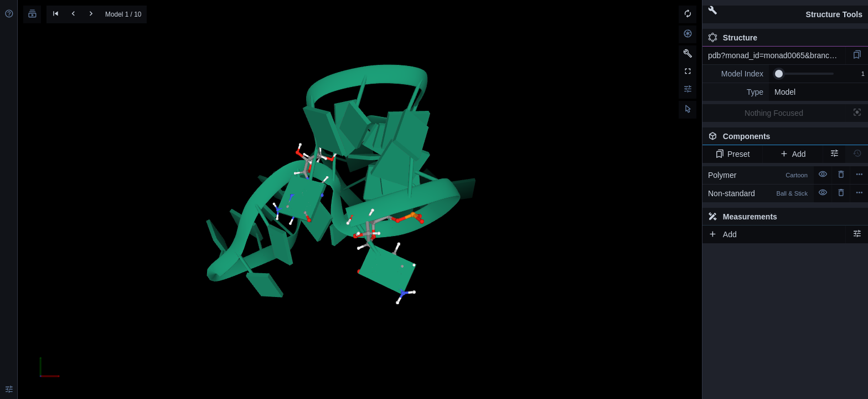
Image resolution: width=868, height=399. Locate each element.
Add (792, 154)
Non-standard (758, 193)
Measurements (743, 217)
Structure (733, 38)
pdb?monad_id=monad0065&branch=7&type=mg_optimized (777, 55)
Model (785, 92)
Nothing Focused (774, 113)
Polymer (758, 175)
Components (782, 139)
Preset (733, 154)
